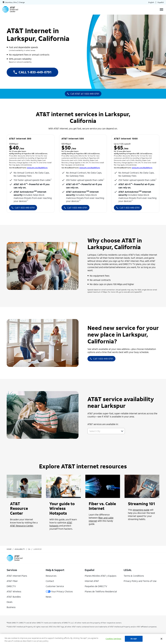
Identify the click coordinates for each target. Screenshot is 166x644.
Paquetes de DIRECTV (96, 586)
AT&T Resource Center (22, 526)
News (48, 597)
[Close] (161, 639)
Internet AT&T (92, 581)
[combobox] (103, 431)
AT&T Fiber (12, 581)
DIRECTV (11, 586)
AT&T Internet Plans (17, 576)
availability (20, 549)
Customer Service (55, 586)
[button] (122, 431)
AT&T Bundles (14, 597)
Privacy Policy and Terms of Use (140, 581)
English (151, 2)
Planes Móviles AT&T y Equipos (101, 576)
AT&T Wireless (14, 591)
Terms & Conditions (134, 576)
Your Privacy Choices (59, 591)
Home (9, 549)
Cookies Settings (113, 639)
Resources (51, 576)
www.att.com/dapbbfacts (37, 168)
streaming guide (141, 510)
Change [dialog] (22, 2)
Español (161, 2)
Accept (134, 639)
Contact (50, 581)
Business (11, 607)
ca (29, 549)
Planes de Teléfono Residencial (101, 591)
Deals (10, 602)
